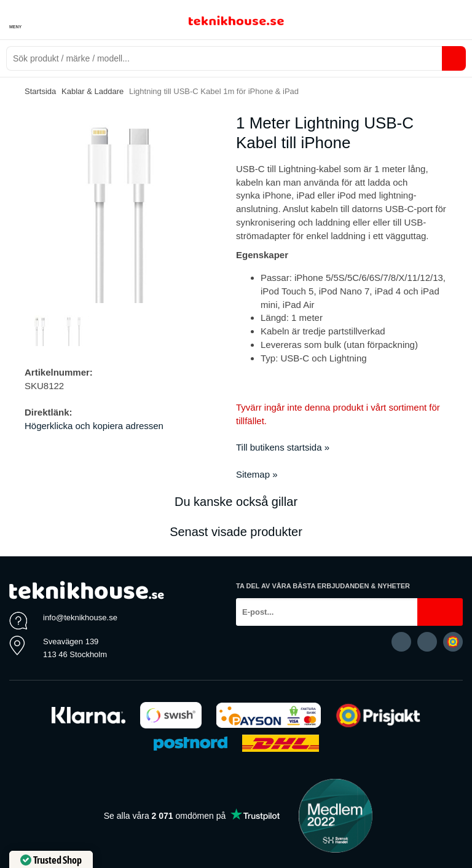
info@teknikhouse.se (80, 617)
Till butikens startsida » (283, 447)
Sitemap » (257, 474)
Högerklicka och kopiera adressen (94, 426)
